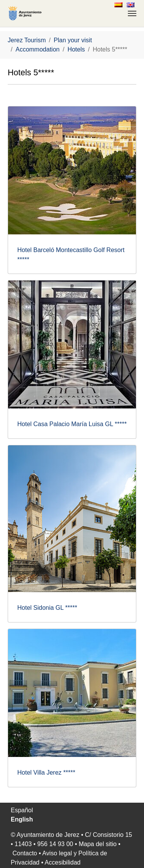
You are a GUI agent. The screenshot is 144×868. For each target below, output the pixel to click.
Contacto (25, 853)
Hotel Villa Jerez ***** (46, 773)
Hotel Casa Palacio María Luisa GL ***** (72, 424)
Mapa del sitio (98, 844)
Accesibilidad (62, 862)
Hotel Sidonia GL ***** (47, 608)
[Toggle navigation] (132, 13)
